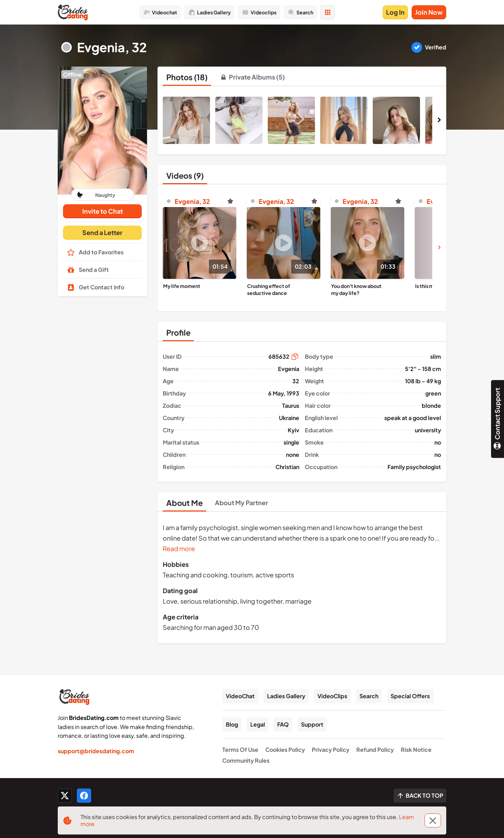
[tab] (187, 77)
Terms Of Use (240, 750)
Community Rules (246, 760)
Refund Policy (375, 750)
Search (369, 696)
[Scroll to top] (420, 796)
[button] (102, 130)
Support (312, 724)
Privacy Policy (331, 750)
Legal (258, 724)
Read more (179, 548)
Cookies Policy (285, 750)
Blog (232, 724)
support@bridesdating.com (96, 751)
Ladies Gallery (286, 696)
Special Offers (410, 696)
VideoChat (240, 696)
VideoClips (332, 696)
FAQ (283, 724)
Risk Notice (416, 750)
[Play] (199, 243)
